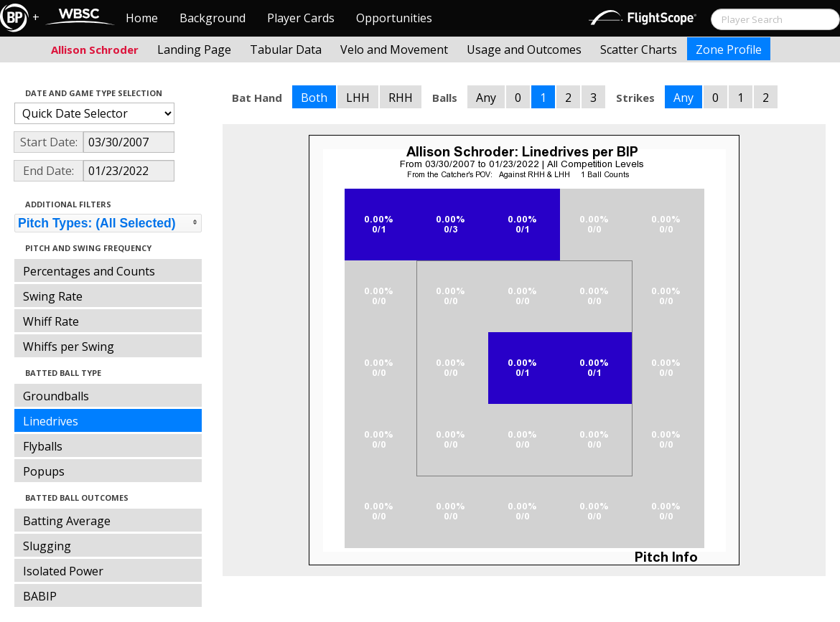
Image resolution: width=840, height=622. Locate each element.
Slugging (47, 546)
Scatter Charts (639, 50)
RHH (401, 98)
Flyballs (43, 446)
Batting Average (67, 521)
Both (314, 98)
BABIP (40, 596)
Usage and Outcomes (524, 50)
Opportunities (394, 18)
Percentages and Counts (89, 271)
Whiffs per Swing (69, 347)
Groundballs (56, 396)
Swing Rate (53, 296)
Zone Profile (729, 50)
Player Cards (301, 18)
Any (486, 98)
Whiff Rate (51, 321)
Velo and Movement (394, 50)
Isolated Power (63, 571)
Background (213, 18)
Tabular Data (286, 50)
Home (142, 18)
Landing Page (194, 50)
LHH (358, 98)
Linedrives (51, 421)
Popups (44, 471)
